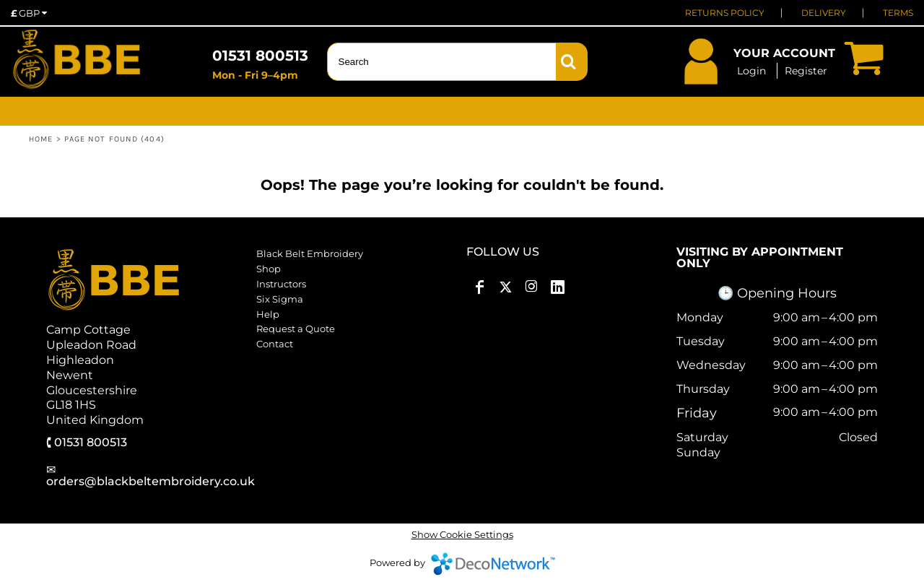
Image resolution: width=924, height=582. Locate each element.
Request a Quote (296, 329)
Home (41, 139)
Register (806, 71)
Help (268, 314)
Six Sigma (280, 299)
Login (751, 71)
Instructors (281, 284)
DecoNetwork (493, 564)
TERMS (898, 13)
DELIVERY (824, 13)
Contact (275, 344)
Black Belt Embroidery (310, 253)
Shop (269, 269)
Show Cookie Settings (462, 534)
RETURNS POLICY (725, 13)
